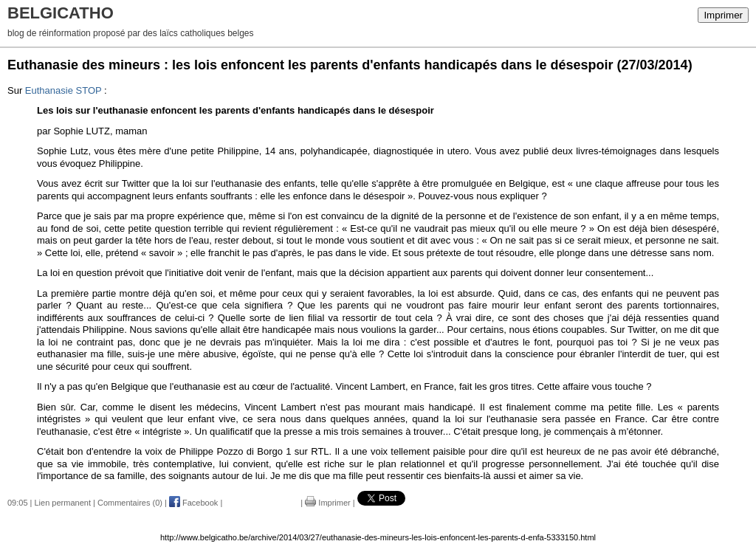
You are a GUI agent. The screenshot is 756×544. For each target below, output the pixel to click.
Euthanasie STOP (63, 90)
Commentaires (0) (130, 503)
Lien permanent (63, 503)
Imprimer (723, 15)
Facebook (193, 503)
